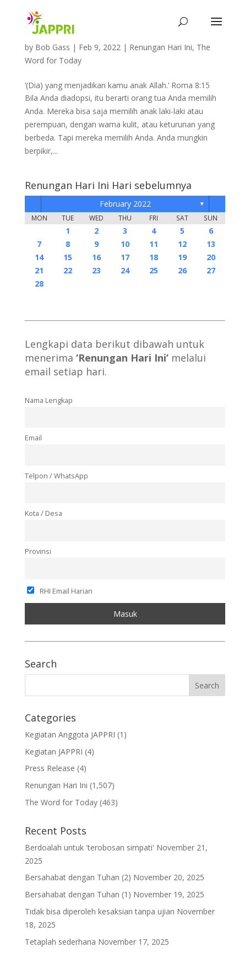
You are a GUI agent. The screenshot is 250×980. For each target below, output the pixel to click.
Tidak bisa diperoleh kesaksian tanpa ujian (100, 911)
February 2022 (125, 204)
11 (154, 244)
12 (182, 244)
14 (39, 257)
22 (68, 270)
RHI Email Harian (60, 591)
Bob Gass (53, 47)
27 (211, 270)
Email (33, 438)
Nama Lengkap (49, 400)
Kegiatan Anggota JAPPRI (70, 734)
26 (182, 270)
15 (68, 257)
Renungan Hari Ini (161, 47)
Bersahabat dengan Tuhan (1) (78, 894)
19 (182, 257)
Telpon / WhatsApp (56, 476)
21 (39, 270)
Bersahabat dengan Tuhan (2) (78, 877)
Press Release (50, 768)
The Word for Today (61, 802)
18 (154, 257)
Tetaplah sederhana (60, 942)
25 (154, 270)
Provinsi (38, 551)
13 (211, 244)
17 (125, 257)
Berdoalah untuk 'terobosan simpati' (89, 847)
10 (125, 244)
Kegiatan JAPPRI (54, 752)
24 (125, 270)
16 (96, 257)
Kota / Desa (44, 513)
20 (211, 257)
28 (39, 284)
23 (96, 270)
